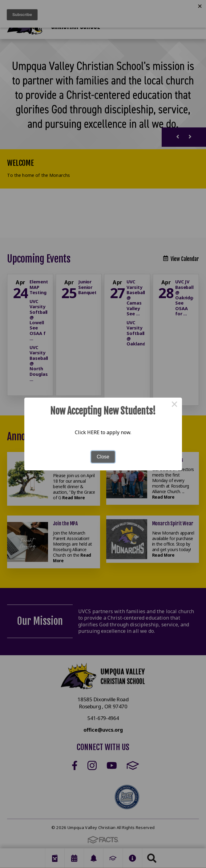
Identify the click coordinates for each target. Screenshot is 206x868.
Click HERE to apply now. (103, 432)
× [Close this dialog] (175, 405)
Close (103, 457)
